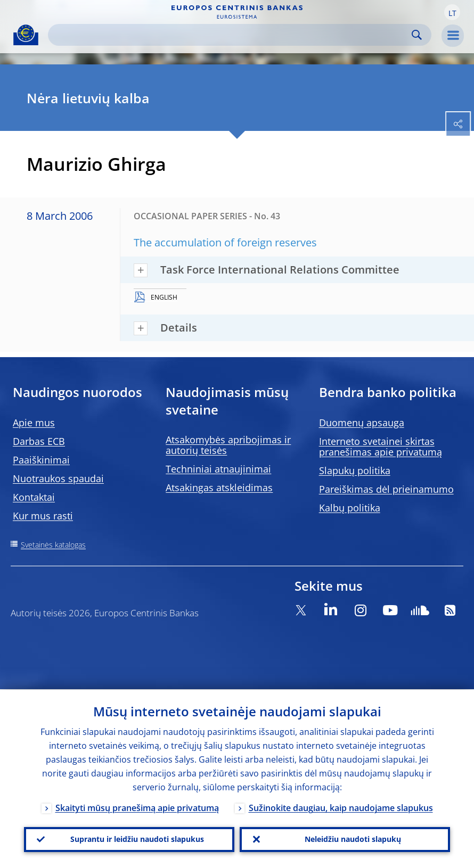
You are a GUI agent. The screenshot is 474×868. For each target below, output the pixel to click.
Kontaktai (34, 497)
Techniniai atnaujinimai (218, 469)
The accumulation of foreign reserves (225, 242)
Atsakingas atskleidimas (219, 487)
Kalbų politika (350, 508)
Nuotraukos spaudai (58, 478)
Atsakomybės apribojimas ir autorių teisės (228, 445)
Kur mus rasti (43, 516)
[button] (452, 12)
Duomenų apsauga (362, 423)
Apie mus (34, 423)
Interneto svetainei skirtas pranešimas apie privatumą (381, 447)
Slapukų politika (355, 470)
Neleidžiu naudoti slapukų (353, 839)
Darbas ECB (39, 441)
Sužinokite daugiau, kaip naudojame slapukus (341, 808)
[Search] (231, 35)
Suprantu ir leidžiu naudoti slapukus (137, 839)
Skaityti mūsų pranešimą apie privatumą (137, 808)
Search (417, 35)
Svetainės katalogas (53, 545)
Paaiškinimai (41, 460)
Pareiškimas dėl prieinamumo (386, 489)
